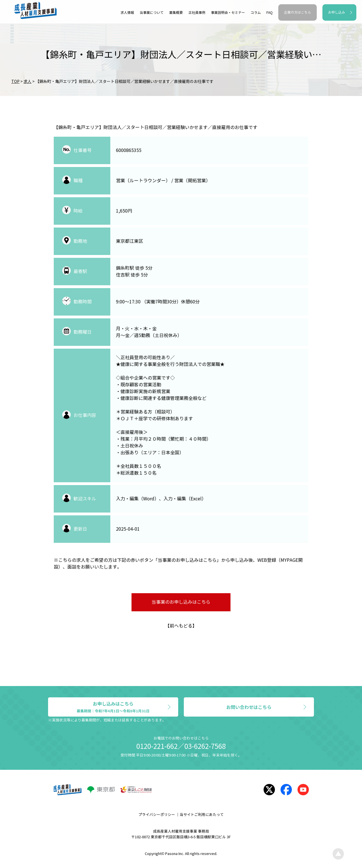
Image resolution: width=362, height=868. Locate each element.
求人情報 (127, 13)
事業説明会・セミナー (228, 13)
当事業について (152, 13)
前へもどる (181, 626)
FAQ (270, 13)
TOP (15, 82)
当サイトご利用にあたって (202, 815)
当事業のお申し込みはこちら (181, 602)
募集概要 (176, 13)
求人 (27, 82)
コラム (256, 13)
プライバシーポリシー (157, 815)
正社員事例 (197, 13)
